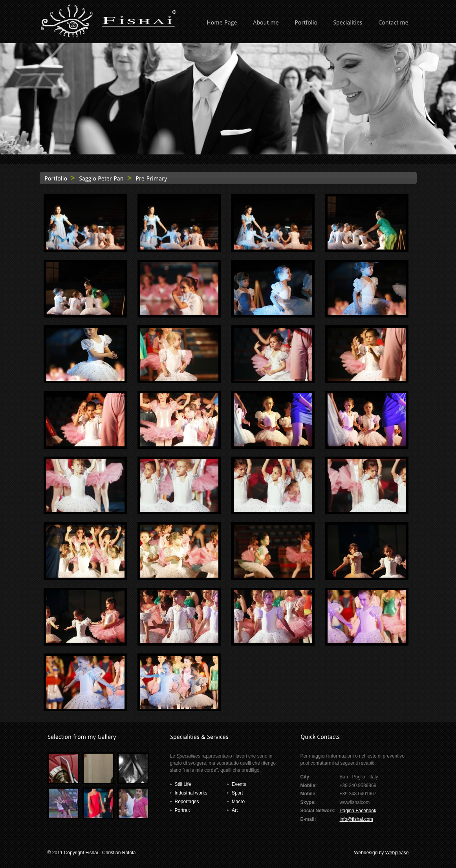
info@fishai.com (357, 819)
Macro (238, 802)
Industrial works (191, 793)
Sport (237, 793)
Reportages (187, 802)
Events (239, 784)
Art (235, 810)
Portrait (182, 810)
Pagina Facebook (358, 811)
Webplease (397, 853)
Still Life (183, 784)
